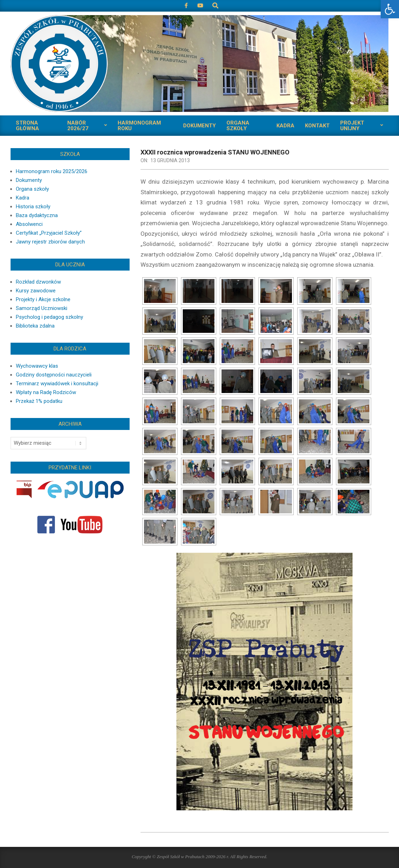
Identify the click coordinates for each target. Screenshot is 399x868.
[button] (390, 9)
